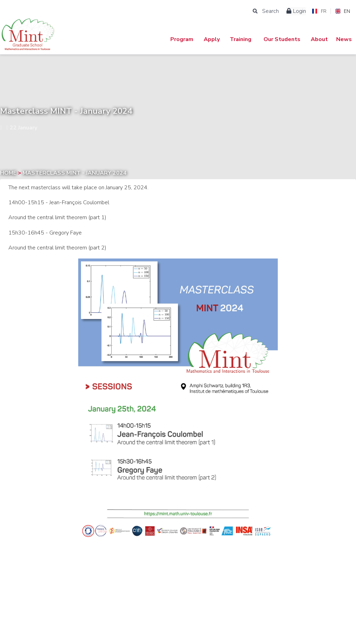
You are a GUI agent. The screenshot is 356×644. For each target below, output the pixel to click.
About (319, 39)
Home (9, 173)
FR (319, 11)
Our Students (282, 39)
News (344, 39)
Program (182, 39)
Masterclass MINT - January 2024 (75, 173)
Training (241, 39)
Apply (212, 39)
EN (343, 11)
